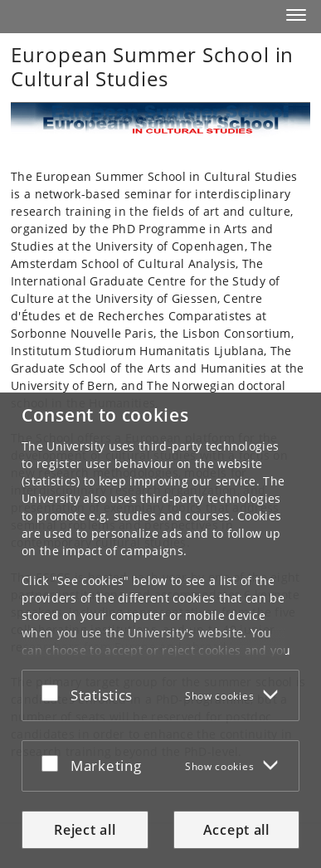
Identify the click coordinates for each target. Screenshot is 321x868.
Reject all (85, 830)
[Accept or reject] (54, 692)
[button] (296, 15)
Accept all (236, 830)
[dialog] (160, 630)
